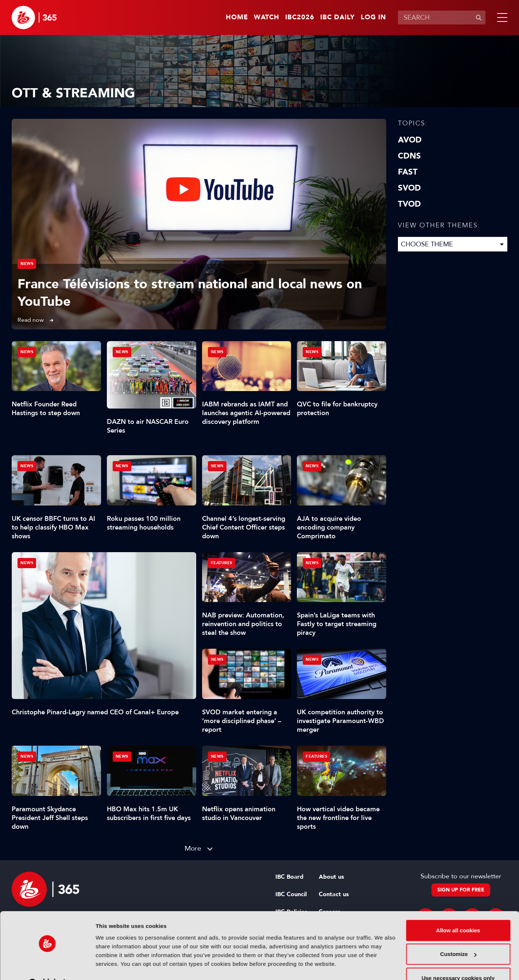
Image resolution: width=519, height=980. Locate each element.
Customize (458, 936)
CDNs (409, 156)
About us (331, 877)
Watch (267, 17)
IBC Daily (338, 17)
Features (222, 563)
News (27, 264)
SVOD (409, 188)
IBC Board (289, 877)
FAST (408, 172)
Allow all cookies (458, 912)
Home (237, 17)
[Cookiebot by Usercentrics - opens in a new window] (47, 966)
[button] (501, 17)
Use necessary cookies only (458, 960)
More (193, 848)
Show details (113, 966)
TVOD (409, 204)
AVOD (410, 140)
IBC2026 (300, 17)
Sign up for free (461, 890)
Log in (373, 17)
